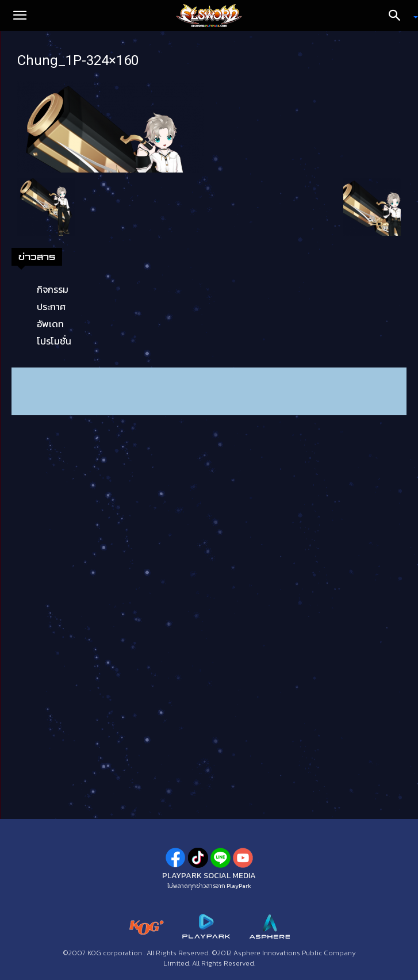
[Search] (398, 16)
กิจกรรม (53, 289)
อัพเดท (50, 324)
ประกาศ (51, 307)
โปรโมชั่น (54, 341)
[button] (20, 16)
